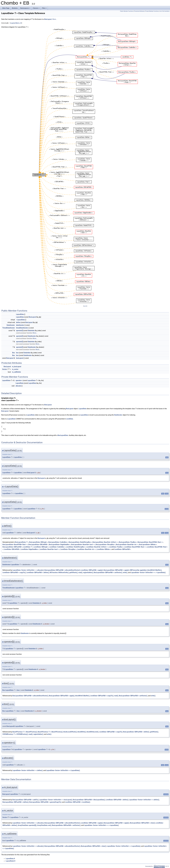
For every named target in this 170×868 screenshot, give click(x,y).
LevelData (70, 419)
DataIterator (11, 325)
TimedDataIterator (9, 328)
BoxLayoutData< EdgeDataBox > (60, 545)
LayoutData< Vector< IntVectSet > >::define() (28, 770)
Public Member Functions (127, 11)
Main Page (6, 8)
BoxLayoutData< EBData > (148, 545)
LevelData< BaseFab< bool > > (50, 549)
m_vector (15, 369)
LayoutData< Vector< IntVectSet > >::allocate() (28, 570)
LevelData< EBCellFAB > (12, 549)
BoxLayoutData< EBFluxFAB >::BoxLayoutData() (89, 800)
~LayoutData (20, 320)
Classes (36, 9)
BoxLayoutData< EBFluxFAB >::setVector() (108, 572)
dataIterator (20, 325)
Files (45, 9)
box (17, 353)
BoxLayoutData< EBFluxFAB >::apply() (116, 570)
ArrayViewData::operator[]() (27, 825)
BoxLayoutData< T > (22, 542)
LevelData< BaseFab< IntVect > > (97, 547)
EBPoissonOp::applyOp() (138, 570)
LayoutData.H (16, 23)
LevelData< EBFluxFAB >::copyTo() (14, 572)
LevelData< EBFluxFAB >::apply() (92, 570)
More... (55, 19)
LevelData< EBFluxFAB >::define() (38, 572)
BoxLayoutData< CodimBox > (58, 542)
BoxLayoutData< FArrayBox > (105, 545)
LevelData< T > (28, 547)
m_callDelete (16, 372)
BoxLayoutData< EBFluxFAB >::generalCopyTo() (45, 802)
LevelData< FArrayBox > (69, 549)
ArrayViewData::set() (44, 825)
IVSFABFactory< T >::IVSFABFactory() (15, 734)
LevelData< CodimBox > (57, 547)
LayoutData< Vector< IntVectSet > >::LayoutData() (63, 770)
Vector (4, 369)
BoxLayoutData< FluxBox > (128, 542)
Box (14, 353)
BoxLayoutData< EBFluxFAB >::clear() (143, 823)
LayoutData (20, 314)
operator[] (19, 331)
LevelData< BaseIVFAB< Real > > (135, 547)
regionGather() (88, 572)
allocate (18, 386)
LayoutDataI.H (10, 861)
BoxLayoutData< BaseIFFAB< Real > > (15, 545)
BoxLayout (48, 19)
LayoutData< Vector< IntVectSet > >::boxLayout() (56, 800)
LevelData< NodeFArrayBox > (76, 547)
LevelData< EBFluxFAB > (123, 549)
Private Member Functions (152, 11)
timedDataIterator (22, 328)
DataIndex (31, 331)
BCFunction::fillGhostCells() (59, 572)
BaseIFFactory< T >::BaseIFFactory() (25, 732)
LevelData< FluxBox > (116, 547)
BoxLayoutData (63, 435)
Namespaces (25, 9)
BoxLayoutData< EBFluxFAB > (12, 547)
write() (125, 572)
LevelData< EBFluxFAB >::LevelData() (78, 802)
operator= (19, 380)
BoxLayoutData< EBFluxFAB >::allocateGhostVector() (62, 570)
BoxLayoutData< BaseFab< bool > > (83, 545)
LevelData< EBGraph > (41, 547)
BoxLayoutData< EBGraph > (38, 542)
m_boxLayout (17, 367)
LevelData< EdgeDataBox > (30, 549)
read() (80, 572)
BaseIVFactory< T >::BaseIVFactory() (50, 732)
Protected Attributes (139, 11)
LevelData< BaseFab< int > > (87, 549)
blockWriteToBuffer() (154, 570)
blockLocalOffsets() (70, 732)
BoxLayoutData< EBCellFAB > (38, 545)
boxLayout (20, 358)
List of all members (165, 11)
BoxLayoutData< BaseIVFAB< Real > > (150, 542)
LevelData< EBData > (104, 549)
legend (85, 306)
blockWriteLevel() (93, 732)
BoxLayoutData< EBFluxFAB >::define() (136, 732)
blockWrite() (82, 732)
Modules (15, 8)
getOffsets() (74, 572)
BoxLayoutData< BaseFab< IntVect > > (105, 542)
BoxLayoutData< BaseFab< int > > (127, 545)
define (18, 322)
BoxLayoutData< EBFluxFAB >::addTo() (26, 800)
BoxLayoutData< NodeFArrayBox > (80, 542)
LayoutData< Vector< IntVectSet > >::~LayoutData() (148, 572)
